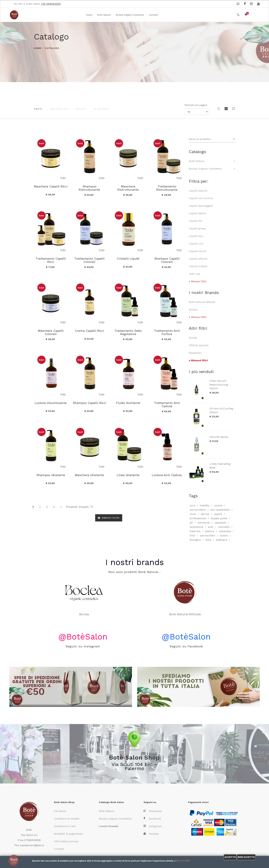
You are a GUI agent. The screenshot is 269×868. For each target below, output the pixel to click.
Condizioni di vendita (67, 819)
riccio (193, 514)
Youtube (151, 834)
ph (191, 523)
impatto (205, 505)
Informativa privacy (66, 841)
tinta (208, 540)
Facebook (152, 819)
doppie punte (219, 518)
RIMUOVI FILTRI (109, 518)
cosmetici (224, 527)
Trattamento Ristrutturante (167, 188)
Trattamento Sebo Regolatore (128, 332)
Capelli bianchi (198, 191)
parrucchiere (198, 510)
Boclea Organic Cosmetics (130, 15)
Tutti (38, 109)
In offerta (101, 109)
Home (89, 15)
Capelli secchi (197, 251)
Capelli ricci (196, 244)
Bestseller (59, 109)
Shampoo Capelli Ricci (89, 403)
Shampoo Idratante (51, 475)
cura (192, 505)
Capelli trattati (198, 266)
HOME (38, 48)
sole (211, 527)
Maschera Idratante (89, 475)
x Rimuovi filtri (198, 281)
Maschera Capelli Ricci (51, 186)
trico (192, 536)
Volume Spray (219, 437)
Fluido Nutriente (128, 403)
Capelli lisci (196, 236)
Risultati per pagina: (196, 105)
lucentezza (196, 527)
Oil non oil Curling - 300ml (222, 410)
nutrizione (204, 523)
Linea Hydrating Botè (220, 466)
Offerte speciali (199, 345)
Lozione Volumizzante (51, 403)
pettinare (222, 540)
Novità (80, 109)
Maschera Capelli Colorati (51, 332)
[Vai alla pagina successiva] (61, 507)
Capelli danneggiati (201, 206)
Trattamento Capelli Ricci (51, 260)
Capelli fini (195, 221)
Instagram (153, 826)
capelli (218, 514)
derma (205, 514)
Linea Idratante (128, 475)
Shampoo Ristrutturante (89, 188)
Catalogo (52, 48)
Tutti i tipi (194, 274)
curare (218, 505)
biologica (195, 540)
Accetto (230, 857)
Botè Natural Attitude (202, 302)
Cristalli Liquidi (128, 258)
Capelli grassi (197, 229)
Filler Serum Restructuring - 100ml (220, 385)
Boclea (193, 310)
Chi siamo (60, 811)
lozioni (224, 536)
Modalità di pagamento (69, 834)
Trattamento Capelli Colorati (89, 260)
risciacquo (225, 531)
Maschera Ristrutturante (128, 188)
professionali (198, 518)
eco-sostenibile (220, 510)
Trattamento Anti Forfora (167, 332)
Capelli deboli (197, 213)
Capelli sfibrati (198, 259)
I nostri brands (135, 562)
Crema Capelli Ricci (89, 331)
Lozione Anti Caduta (167, 475)
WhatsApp (153, 811)
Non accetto (246, 857)
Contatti (153, 15)
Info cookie (183, 861)
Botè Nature (104, 15)
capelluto (220, 523)
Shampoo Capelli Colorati (167, 260)
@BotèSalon (83, 637)
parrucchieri (208, 536)
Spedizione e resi (65, 826)
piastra (210, 531)
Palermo (195, 531)
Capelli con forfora (201, 198)
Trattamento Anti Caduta (167, 404)
